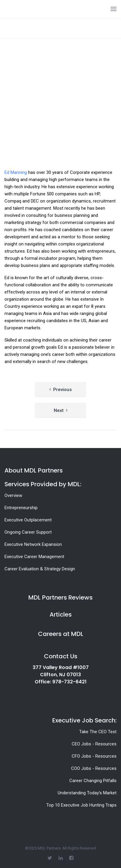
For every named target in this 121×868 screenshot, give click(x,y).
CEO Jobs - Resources (94, 744)
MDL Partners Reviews (60, 597)
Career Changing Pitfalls (93, 781)
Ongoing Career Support (28, 532)
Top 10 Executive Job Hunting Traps (81, 805)
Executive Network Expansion (33, 544)
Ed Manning (16, 172)
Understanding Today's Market (87, 793)
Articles (61, 614)
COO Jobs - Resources (94, 768)
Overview (13, 495)
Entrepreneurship (21, 508)
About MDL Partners (34, 470)
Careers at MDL (61, 634)
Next (59, 410)
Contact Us (61, 656)
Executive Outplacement (28, 520)
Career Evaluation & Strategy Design (40, 569)
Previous (62, 390)
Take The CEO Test (98, 732)
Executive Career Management (34, 557)
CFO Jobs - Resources (94, 756)
